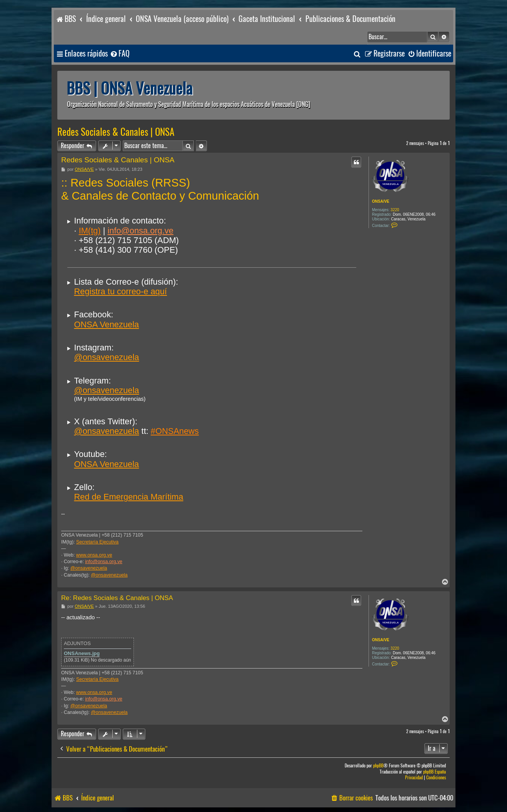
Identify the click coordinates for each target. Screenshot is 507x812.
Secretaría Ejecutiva (97, 542)
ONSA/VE (381, 201)
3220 (395, 210)
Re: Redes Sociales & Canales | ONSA (117, 598)
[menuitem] (120, 54)
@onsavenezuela (106, 357)
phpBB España (434, 772)
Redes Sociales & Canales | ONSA (116, 132)
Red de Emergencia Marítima (128, 497)
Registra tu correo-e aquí (120, 291)
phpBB (378, 766)
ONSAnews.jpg (82, 653)
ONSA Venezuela (106, 324)
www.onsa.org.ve (94, 555)
